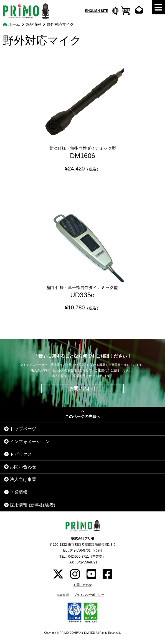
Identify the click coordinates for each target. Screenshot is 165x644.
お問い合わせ (83, 388)
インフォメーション (27, 442)
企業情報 (16, 492)
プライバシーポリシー (89, 595)
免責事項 (63, 595)
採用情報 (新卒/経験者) (30, 505)
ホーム (14, 24)
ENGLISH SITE (97, 11)
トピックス (18, 454)
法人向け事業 (20, 479)
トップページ (20, 429)
